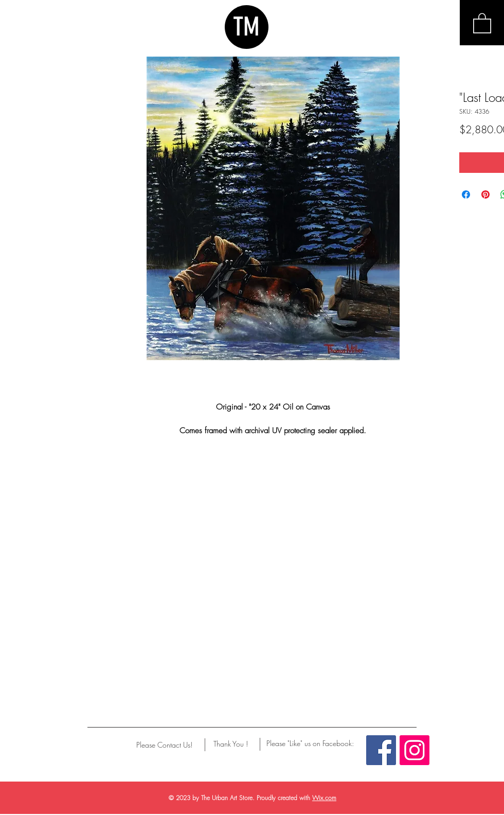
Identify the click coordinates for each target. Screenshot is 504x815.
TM (246, 27)
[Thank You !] (231, 744)
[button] (482, 23)
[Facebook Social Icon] (381, 750)
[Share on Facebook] (466, 194)
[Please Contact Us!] (164, 745)
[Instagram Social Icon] (415, 750)
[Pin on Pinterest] (485, 194)
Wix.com (324, 798)
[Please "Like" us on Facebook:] (310, 743)
